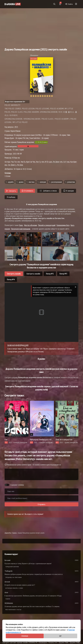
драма (21, 182)
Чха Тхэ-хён (16, 162)
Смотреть (11, 191)
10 (52, 96)
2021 (16, 127)
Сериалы (14, 533)
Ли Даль (20, 165)
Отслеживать (27, 191)
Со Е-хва (66, 162)
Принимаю (25, 636)
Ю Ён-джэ (49, 162)
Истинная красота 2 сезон (14, 588)
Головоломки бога (63, 225)
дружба (11, 182)
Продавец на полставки (14, 577)
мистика (32, 182)
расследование (57, 182)
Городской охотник (12, 567)
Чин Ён (23, 162)
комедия (43, 182)
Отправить (41, 504)
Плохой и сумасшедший (47, 225)
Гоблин (8, 599)
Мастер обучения (31, 225)
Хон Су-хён (40, 162)
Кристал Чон (31, 162)
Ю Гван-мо (16, 158)
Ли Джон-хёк (58, 162)
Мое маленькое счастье (13, 610)
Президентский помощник (21, 229)
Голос (21, 225)
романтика (71, 182)
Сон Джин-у (12, 165)
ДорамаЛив (8, 533)
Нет (60, 636)
